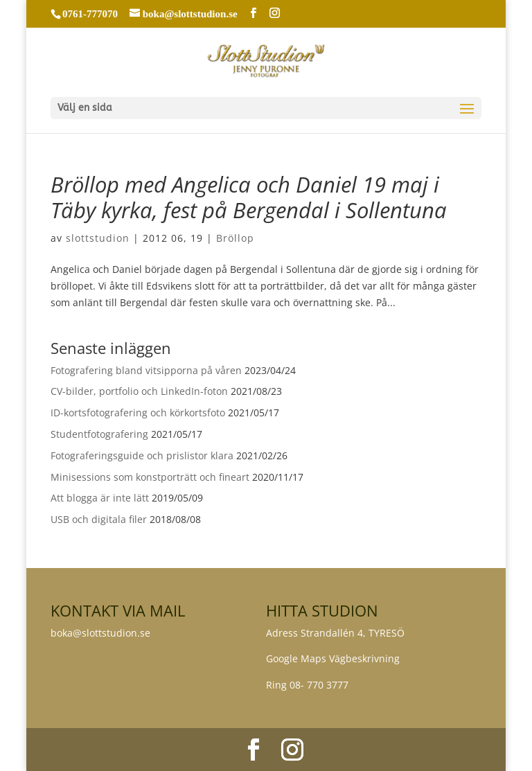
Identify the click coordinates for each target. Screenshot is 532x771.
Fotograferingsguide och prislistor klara (142, 455)
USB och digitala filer (99, 519)
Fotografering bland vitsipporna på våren (146, 370)
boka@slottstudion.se (102, 633)
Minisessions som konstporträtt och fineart (150, 477)
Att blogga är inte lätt (100, 498)
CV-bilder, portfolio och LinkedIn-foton (139, 391)
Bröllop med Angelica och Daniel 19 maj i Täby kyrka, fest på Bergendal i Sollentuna (249, 197)
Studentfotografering (99, 434)
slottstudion (98, 238)
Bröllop (235, 238)
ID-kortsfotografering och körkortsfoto (138, 413)
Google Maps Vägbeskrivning (333, 658)
